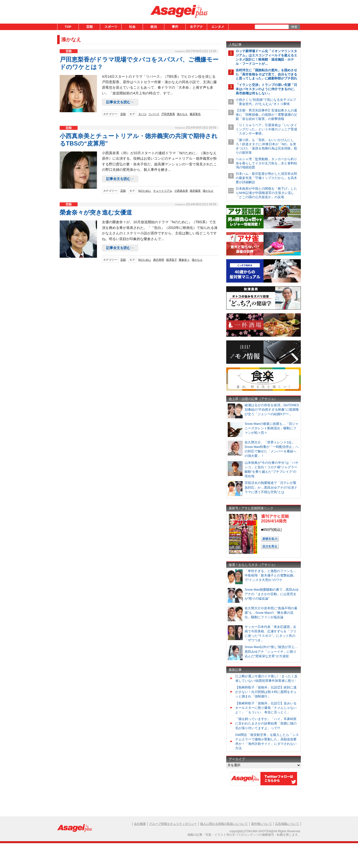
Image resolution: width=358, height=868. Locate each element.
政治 (154, 27)
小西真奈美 (181, 191)
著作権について (262, 824)
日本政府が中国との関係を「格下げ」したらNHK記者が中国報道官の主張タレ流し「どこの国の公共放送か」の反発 (266, 193)
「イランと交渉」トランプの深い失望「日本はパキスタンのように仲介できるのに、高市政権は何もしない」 (266, 89)
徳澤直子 (172, 260)
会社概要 (140, 824)
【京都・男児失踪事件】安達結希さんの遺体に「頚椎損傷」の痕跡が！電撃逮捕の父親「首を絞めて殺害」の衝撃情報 (266, 115)
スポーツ (111, 27)
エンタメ (218, 27)
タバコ (142, 114)
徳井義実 (195, 191)
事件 (175, 27)
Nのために (145, 191)
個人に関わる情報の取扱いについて (224, 824)
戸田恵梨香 (168, 114)
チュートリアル (163, 191)
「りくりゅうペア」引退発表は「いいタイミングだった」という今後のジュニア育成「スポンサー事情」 (266, 129)
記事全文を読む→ (120, 102)
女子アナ (196, 27)
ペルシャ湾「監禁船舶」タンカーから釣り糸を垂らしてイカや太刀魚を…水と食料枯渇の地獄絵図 (266, 163)
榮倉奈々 (184, 260)
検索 (294, 27)
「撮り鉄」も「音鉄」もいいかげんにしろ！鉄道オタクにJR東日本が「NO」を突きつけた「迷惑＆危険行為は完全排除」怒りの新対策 (266, 146)
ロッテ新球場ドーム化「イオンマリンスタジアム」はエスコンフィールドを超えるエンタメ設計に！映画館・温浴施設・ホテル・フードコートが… (266, 57)
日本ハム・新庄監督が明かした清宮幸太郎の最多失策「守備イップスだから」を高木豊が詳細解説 (266, 178)
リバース (154, 114)
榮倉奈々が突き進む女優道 (96, 212)
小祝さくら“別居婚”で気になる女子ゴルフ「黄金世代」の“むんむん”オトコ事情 (266, 102)
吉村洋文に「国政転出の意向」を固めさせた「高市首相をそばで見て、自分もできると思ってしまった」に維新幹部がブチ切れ (266, 74)
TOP (68, 27)
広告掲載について (287, 824)
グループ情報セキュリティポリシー (173, 824)
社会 (132, 27)
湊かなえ (182, 114)
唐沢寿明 (159, 260)
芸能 (89, 27)
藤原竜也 (195, 114)
